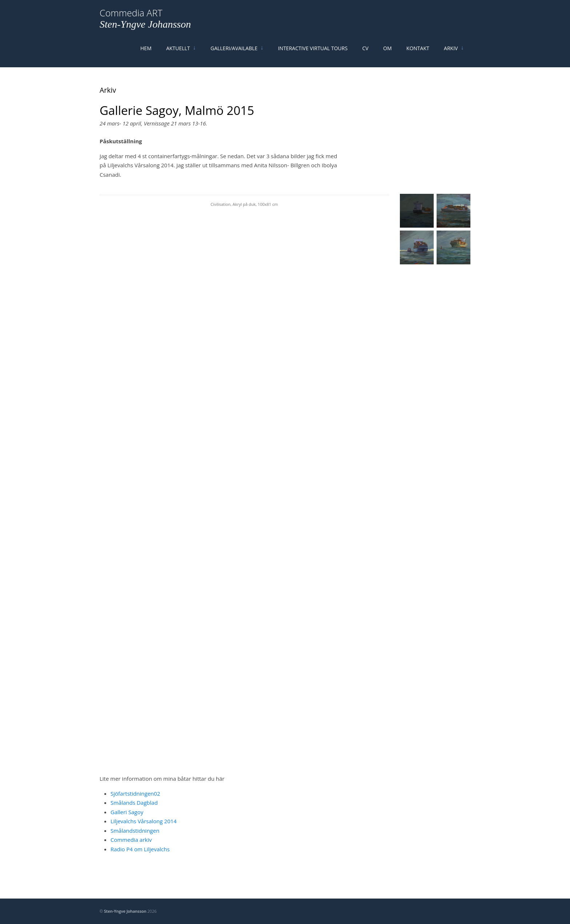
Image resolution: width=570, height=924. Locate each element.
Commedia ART (131, 20)
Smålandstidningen (135, 845)
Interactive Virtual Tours (312, 55)
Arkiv (456, 55)
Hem (142, 55)
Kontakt (422, 55)
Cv (366, 55)
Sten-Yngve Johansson (145, 31)
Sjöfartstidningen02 (135, 808)
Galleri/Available (232, 55)
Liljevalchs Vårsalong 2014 (144, 835)
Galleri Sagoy (127, 826)
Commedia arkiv (131, 854)
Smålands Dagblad (134, 817)
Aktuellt (175, 55)
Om (390, 55)
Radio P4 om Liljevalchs (140, 863)
